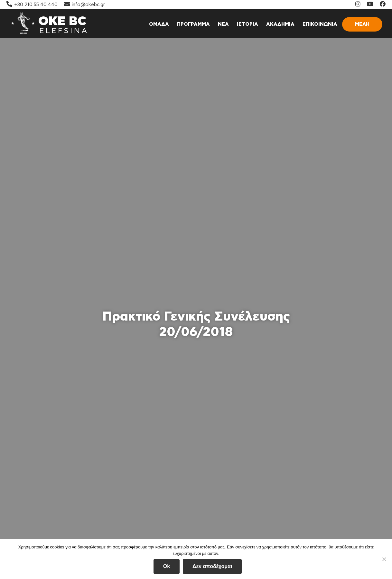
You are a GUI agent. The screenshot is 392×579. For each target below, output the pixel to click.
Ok (167, 566)
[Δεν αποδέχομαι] (384, 559)
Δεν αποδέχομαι (212, 566)
